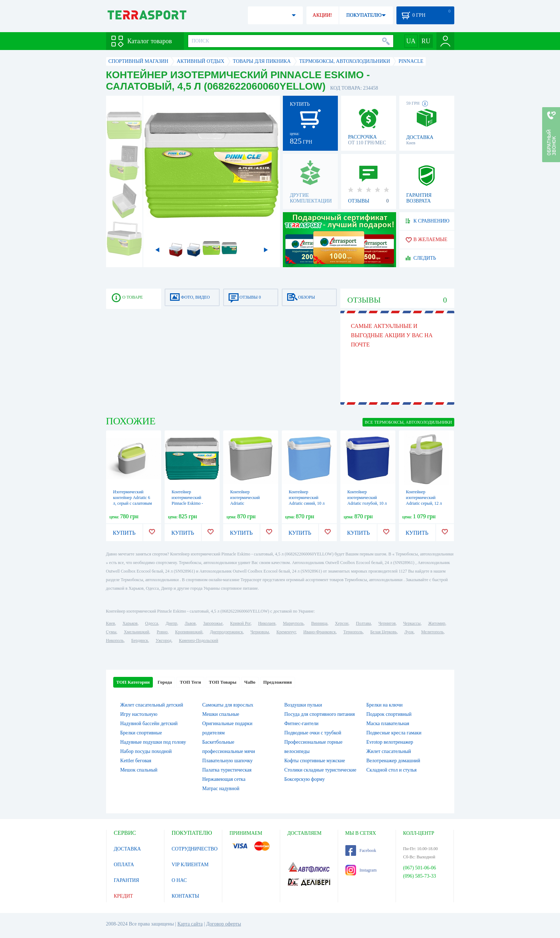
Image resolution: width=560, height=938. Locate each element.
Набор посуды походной (146, 751)
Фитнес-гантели (301, 724)
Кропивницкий (189, 632)
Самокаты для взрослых (228, 705)
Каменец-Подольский (199, 640)
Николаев (267, 623)
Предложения (277, 682)
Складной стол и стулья (392, 770)
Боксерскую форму (305, 779)
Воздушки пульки (303, 705)
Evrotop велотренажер (390, 742)
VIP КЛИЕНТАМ (190, 865)
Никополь (115, 640)
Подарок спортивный (389, 714)
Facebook (361, 850)
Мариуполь (293, 623)
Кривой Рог (240, 623)
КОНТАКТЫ (186, 896)
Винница (319, 623)
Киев (111, 623)
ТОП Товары (223, 682)
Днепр (171, 623)
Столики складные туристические (320, 770)
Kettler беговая (136, 761)
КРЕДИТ (124, 896)
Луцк (409, 632)
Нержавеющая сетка (224, 779)
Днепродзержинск (227, 632)
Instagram (361, 870)
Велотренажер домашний (393, 761)
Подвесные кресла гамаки (394, 733)
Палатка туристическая (227, 770)
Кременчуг (286, 632)
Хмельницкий (137, 632)
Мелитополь (432, 632)
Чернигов (387, 623)
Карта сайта (190, 924)
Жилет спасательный (389, 751)
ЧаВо (250, 682)
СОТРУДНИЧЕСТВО (195, 849)
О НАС (179, 880)
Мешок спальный (139, 770)
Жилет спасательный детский (152, 705)
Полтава (364, 623)
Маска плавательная (388, 724)
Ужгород (164, 640)
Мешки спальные (221, 714)
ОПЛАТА (124, 865)
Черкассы (412, 623)
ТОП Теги (190, 682)
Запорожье (213, 623)
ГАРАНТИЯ (127, 880)
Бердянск (140, 640)
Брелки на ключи (385, 705)
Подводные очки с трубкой (313, 733)
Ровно (162, 632)
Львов (190, 623)
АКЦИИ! (322, 15)
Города (165, 682)
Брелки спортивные (141, 733)
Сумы (111, 632)
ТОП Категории (133, 682)
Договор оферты (224, 924)
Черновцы (260, 632)
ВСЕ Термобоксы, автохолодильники (408, 422)
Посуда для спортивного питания (320, 714)
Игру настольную (139, 714)
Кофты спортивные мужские (315, 761)
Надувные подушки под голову (153, 742)
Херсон (342, 623)
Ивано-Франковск (319, 632)
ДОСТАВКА (127, 849)
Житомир (437, 623)
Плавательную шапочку (227, 761)
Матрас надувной (221, 789)
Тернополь (353, 632)
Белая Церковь (384, 632)
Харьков (130, 623)
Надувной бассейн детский (149, 724)
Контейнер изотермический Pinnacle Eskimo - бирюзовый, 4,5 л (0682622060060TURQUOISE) (199, 503)
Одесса (151, 623)
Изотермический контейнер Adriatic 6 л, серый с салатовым (133, 498)
